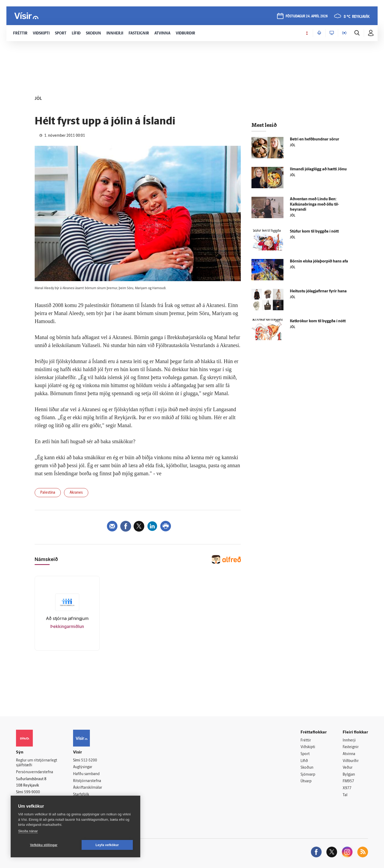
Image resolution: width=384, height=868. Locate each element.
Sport (305, 754)
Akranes (76, 493)
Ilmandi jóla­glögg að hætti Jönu (318, 169)
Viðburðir (351, 761)
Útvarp (306, 781)
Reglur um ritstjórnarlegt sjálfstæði (37, 763)
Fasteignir (351, 747)
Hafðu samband (86, 774)
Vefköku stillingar (44, 845)
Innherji (349, 741)
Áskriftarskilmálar (88, 788)
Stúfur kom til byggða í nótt (314, 232)
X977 (347, 788)
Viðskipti (308, 747)
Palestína (48, 493)
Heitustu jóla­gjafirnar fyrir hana (318, 291)
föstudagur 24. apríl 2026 (307, 16)
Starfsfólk (81, 795)
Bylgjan (349, 775)
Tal (345, 795)
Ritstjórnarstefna (87, 781)
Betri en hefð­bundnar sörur (315, 140)
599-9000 (32, 792)
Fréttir (306, 741)
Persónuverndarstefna (35, 772)
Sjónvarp (308, 775)
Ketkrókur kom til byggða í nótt (318, 321)
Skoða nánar (28, 831)
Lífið (304, 761)
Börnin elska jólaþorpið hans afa (319, 262)
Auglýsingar (83, 767)
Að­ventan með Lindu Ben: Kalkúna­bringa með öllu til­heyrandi (314, 205)
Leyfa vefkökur (107, 845)
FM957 (348, 781)
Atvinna (349, 754)
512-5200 (89, 761)
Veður (348, 768)
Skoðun (307, 768)
